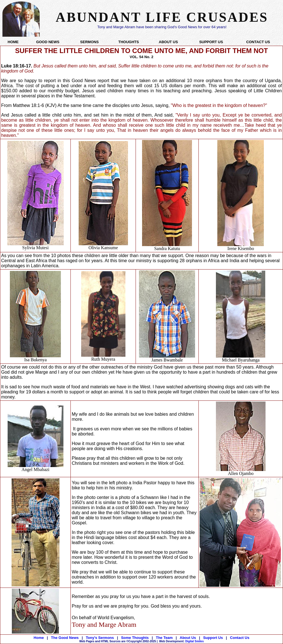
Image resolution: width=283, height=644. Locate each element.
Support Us (213, 638)
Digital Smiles (182, 641)
